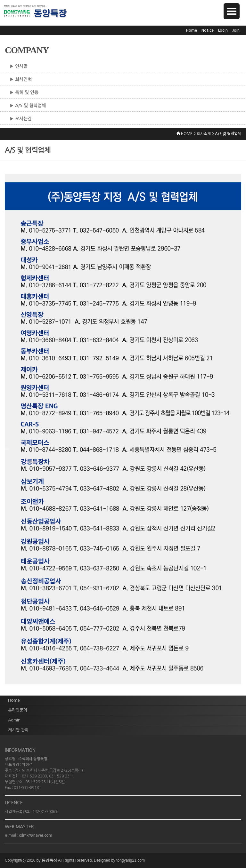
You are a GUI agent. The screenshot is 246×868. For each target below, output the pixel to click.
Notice (208, 30)
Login (223, 30)
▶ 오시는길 (21, 119)
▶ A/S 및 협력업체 (28, 106)
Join (236, 30)
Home (192, 30)
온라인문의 (18, 710)
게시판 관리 (18, 730)
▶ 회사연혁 (21, 79)
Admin (14, 720)
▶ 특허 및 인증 (24, 92)
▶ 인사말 (19, 66)
